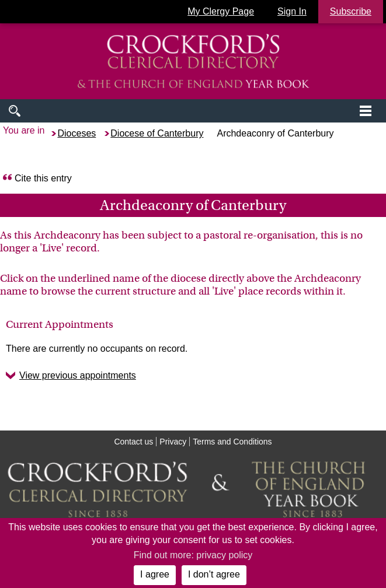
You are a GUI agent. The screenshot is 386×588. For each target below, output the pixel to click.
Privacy (173, 442)
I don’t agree (214, 574)
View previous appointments (78, 375)
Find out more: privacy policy (193, 555)
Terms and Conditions (232, 442)
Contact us (133, 442)
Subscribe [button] (351, 11)
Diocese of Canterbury (157, 133)
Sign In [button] (292, 11)
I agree (155, 574)
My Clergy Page (221, 11)
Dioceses (76, 133)
